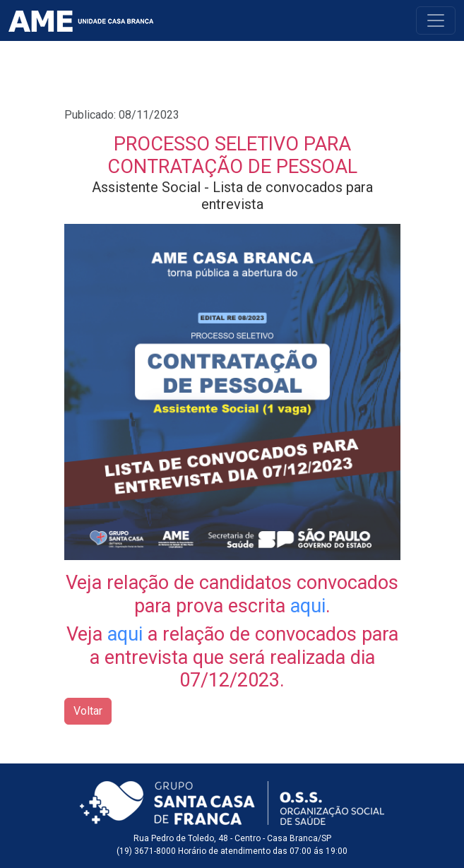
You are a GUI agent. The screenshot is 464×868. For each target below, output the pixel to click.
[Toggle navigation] (436, 20)
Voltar (88, 711)
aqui (308, 606)
